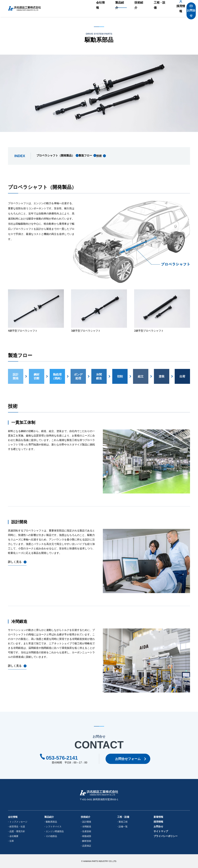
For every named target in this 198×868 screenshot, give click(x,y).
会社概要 (14, 836)
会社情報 (94, 9)
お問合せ (189, 10)
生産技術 (87, 831)
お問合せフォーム (129, 759)
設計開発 (87, 822)
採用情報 (172, 10)
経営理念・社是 (17, 827)
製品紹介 (112, 9)
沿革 (12, 841)
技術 (115, 156)
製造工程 (123, 822)
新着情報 (158, 817)
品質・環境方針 (17, 831)
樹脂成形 (87, 836)
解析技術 (87, 841)
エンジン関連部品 (55, 831)
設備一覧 (123, 827)
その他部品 (51, 836)
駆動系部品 (51, 822)
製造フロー (94, 156)
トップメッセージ (18, 822)
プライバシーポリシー (166, 836)
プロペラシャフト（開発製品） (57, 156)
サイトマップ (161, 831)
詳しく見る (15, 562)
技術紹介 (130, 9)
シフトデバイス (54, 827)
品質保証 (87, 846)
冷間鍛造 (87, 827)
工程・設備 (149, 9)
